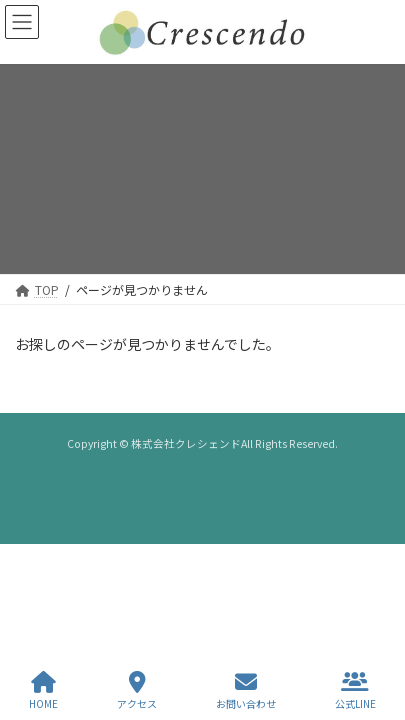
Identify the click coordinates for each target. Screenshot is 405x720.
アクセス (137, 690)
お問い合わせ (246, 690)
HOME (43, 690)
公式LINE (355, 690)
